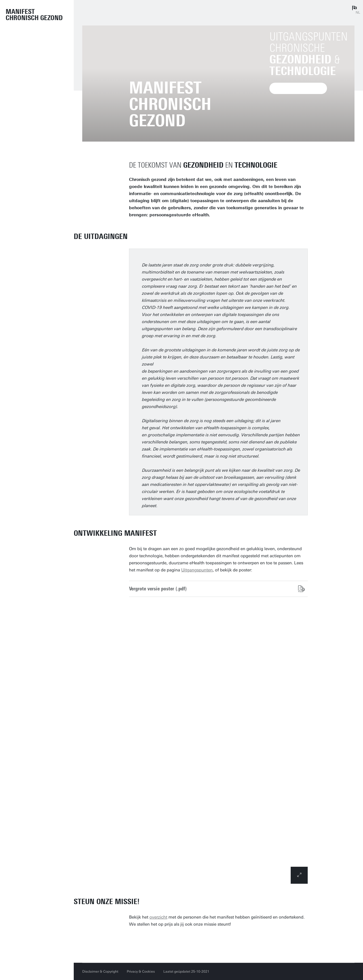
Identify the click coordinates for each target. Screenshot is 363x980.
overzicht (158, 917)
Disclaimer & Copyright (100, 972)
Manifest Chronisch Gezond (34, 15)
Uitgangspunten (197, 570)
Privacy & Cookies (141, 972)
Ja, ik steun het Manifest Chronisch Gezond (192, 941)
